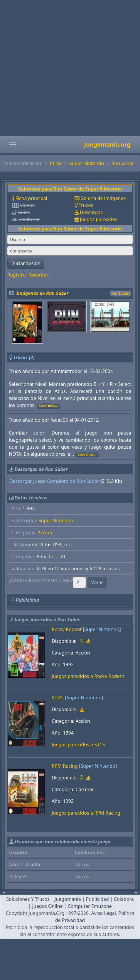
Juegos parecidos (99, 219)
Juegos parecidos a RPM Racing (86, 813)
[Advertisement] (68, 68)
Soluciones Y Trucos (28, 899)
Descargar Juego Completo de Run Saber (54, 481)
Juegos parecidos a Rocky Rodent (88, 676)
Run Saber (123, 163)
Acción (45, 533)
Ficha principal (31, 198)
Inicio (56, 163)
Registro (16, 275)
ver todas (120, 293)
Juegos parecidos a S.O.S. (79, 745)
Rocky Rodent (67, 629)
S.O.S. (58, 698)
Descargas (91, 212)
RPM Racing (65, 766)
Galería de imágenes (103, 198)
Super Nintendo (87, 163)
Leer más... (49, 406)
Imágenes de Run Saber (43, 293)
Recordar (38, 275)
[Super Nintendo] (102, 629)
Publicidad (97, 899)
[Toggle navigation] (13, 145)
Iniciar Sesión (26, 263)
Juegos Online (47, 906)
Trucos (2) (24, 357)
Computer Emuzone (90, 906)
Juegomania (68, 899)
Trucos (86, 205)
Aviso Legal (103, 913)
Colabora (124, 899)
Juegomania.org (107, 144)
